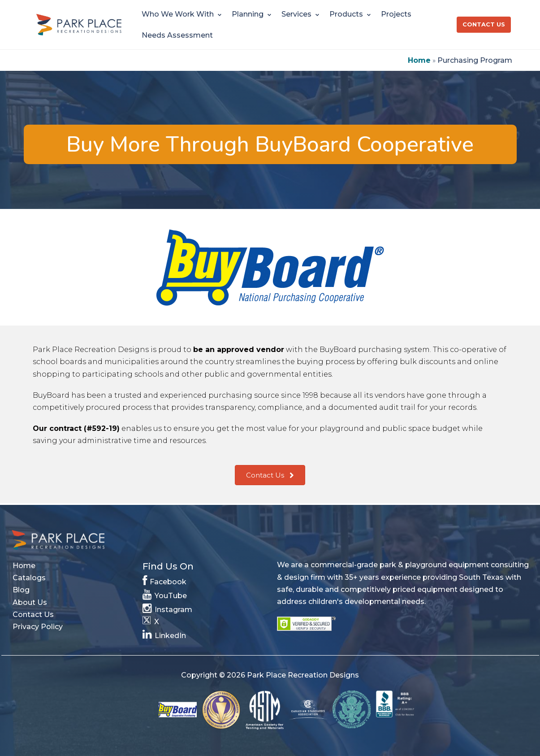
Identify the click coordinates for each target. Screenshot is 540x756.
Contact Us (484, 24)
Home (419, 60)
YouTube (165, 594)
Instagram (168, 608)
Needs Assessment (177, 35)
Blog (21, 590)
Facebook (165, 580)
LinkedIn (164, 634)
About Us (30, 602)
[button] (270, 475)
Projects (396, 14)
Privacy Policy (38, 627)
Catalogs (29, 578)
